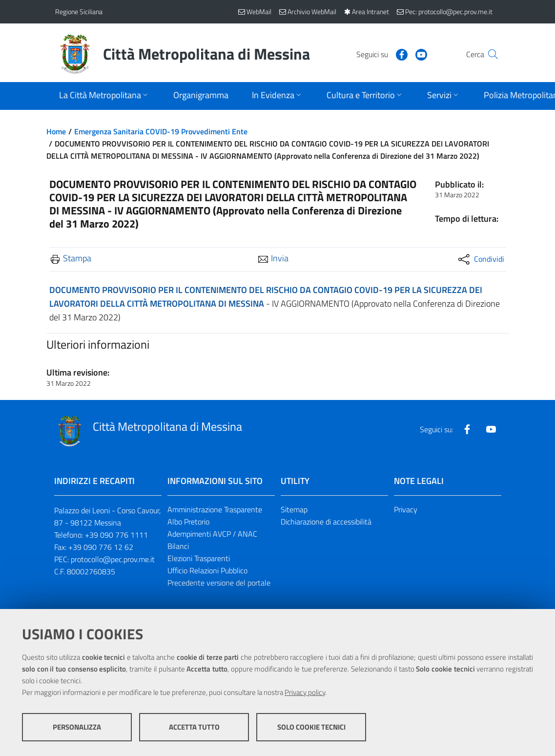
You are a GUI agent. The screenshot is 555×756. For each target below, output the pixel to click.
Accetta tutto (194, 727)
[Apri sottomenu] (104, 96)
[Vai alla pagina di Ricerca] (489, 54)
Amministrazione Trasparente (215, 509)
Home (56, 131)
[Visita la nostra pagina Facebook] (383, 54)
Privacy (406, 509)
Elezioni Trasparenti (199, 558)
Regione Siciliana (79, 11)
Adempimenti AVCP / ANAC (212, 534)
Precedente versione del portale (219, 583)
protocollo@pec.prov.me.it (113, 559)
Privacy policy (305, 692)
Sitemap (294, 509)
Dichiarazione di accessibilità (326, 522)
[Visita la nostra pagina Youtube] (402, 54)
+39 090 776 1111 (116, 535)
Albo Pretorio (188, 522)
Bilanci (178, 546)
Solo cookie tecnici (311, 727)
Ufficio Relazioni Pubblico (207, 570)
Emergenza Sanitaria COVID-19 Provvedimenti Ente (161, 131)
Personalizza (77, 727)
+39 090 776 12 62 (101, 547)
